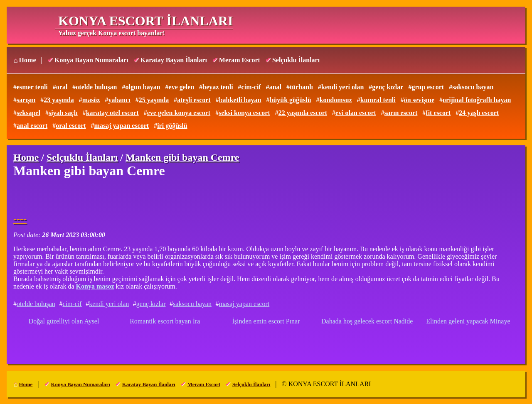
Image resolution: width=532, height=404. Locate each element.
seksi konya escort (244, 113)
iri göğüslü (172, 126)
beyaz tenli (218, 87)
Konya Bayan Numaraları (91, 60)
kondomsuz (336, 100)
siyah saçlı (63, 113)
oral (62, 87)
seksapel (28, 113)
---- (20, 219)
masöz (91, 100)
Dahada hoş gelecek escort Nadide (367, 321)
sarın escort (401, 113)
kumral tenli (378, 100)
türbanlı (301, 87)
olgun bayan (143, 87)
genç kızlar (388, 87)
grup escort (428, 87)
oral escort (71, 126)
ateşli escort (194, 100)
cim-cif (251, 87)
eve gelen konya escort (179, 113)
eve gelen (182, 87)
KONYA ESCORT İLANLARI (145, 21)
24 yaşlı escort (479, 113)
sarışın (26, 100)
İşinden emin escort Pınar (266, 321)
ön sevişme (419, 100)
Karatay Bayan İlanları (174, 60)
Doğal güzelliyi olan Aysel (64, 321)
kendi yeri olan (342, 87)
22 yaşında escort (303, 113)
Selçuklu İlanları (296, 60)
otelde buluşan (96, 87)
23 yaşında (59, 100)
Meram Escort (240, 60)
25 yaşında (154, 100)
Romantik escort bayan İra (165, 321)
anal (275, 87)
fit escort (438, 113)
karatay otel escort (112, 113)
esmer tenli (32, 87)
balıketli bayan (240, 100)
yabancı (119, 100)
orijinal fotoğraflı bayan (477, 100)
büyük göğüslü (291, 100)
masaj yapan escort (122, 126)
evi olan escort (356, 113)
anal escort (32, 126)
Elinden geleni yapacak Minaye (468, 321)
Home (28, 60)
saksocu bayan (473, 87)
